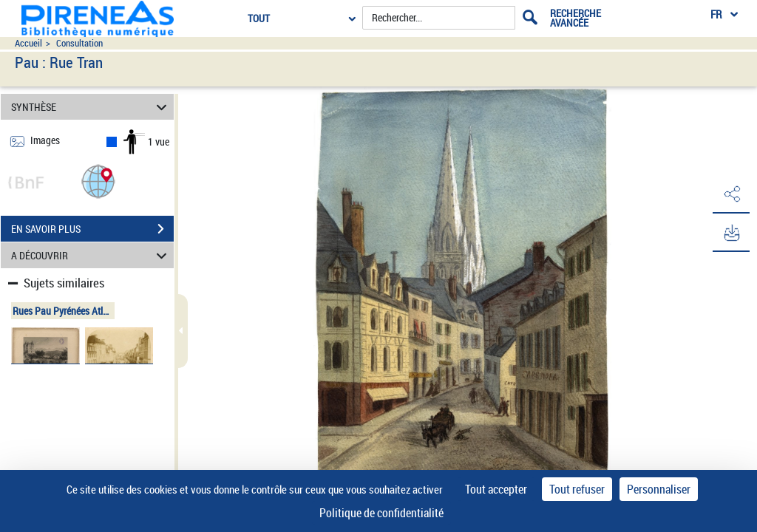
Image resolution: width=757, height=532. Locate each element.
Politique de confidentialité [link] (381, 513)
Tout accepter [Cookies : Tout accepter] (496, 489)
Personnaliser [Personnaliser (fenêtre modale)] (659, 489)
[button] (98, 181)
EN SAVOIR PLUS (92, 229)
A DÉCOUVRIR (91, 255)
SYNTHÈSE (91, 107)
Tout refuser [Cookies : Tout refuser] (577, 489)
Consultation (79, 43)
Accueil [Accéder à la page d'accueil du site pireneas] (28, 43)
